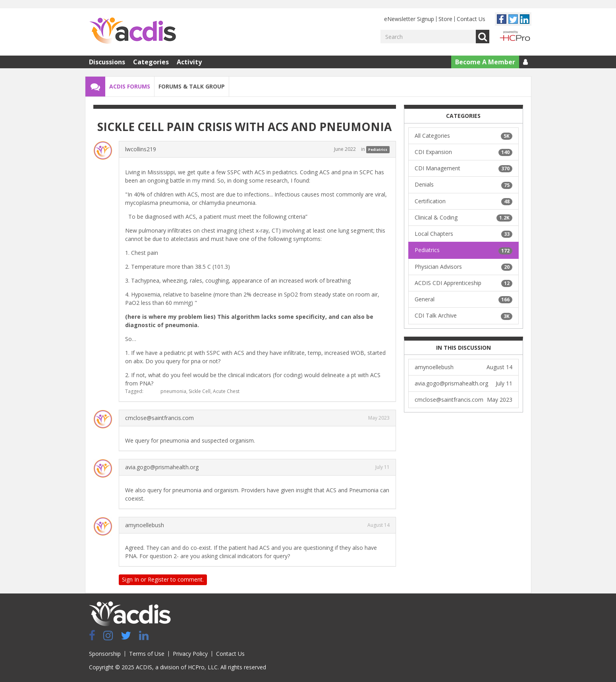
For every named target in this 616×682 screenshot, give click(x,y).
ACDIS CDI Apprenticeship (463, 283)
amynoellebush (145, 525)
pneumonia (173, 391)
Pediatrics (378, 149)
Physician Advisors (463, 267)
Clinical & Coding (463, 218)
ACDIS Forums (130, 86)
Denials (463, 185)
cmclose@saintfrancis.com (159, 418)
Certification (463, 201)
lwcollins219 (141, 149)
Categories (151, 62)
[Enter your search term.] (428, 37)
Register (158, 579)
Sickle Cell (200, 391)
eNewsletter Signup (409, 19)
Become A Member (485, 62)
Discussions (107, 62)
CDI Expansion (463, 152)
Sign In (130, 579)
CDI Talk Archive (463, 316)
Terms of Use (147, 654)
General (463, 299)
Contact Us (471, 19)
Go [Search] (483, 37)
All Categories (463, 136)
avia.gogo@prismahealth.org (162, 467)
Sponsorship (105, 654)
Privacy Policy (190, 654)
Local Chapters (463, 234)
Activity (189, 62)
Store (445, 19)
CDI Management (463, 168)
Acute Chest (226, 391)
